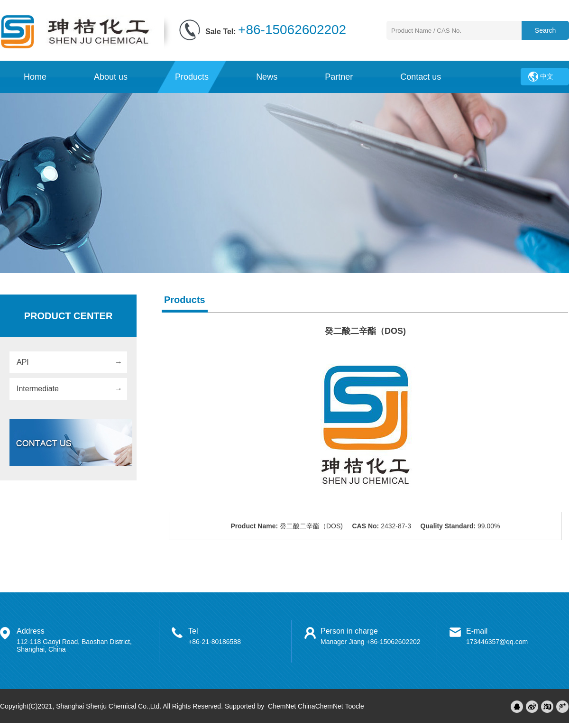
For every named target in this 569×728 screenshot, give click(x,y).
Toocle (354, 706)
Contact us (421, 77)
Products (192, 77)
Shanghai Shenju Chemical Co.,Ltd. (109, 706)
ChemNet (282, 706)
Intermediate (38, 389)
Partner (339, 77)
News (267, 77)
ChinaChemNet (321, 706)
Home (35, 77)
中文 (547, 76)
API (23, 362)
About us (111, 77)
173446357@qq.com (497, 642)
